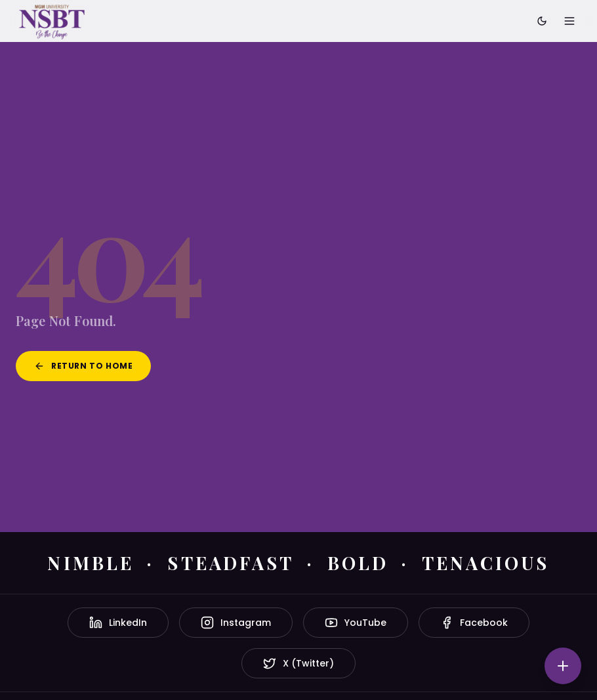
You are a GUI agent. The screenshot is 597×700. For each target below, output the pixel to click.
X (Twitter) (298, 663)
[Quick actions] (563, 666)
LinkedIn (118, 623)
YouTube (356, 623)
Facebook (474, 623)
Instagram (236, 623)
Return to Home (83, 366)
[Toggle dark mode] (542, 21)
